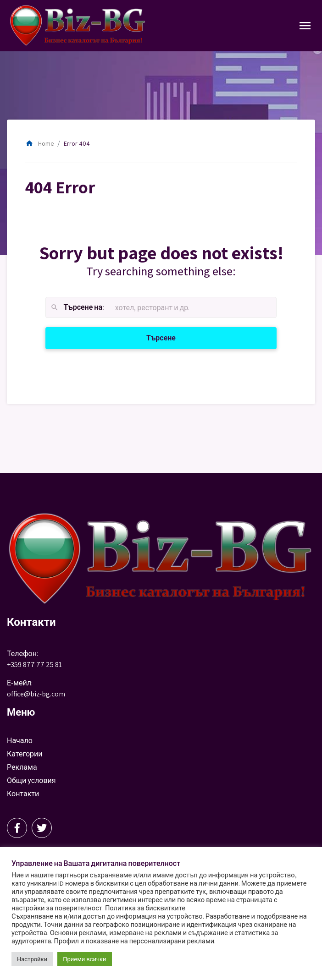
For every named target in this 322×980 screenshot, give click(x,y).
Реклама (22, 767)
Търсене (172, 337)
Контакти (23, 794)
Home (39, 143)
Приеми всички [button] (84, 959)
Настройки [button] (32, 959)
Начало (20, 741)
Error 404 (77, 143)
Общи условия (31, 780)
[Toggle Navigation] (305, 26)
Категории (25, 754)
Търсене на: (77, 308)
